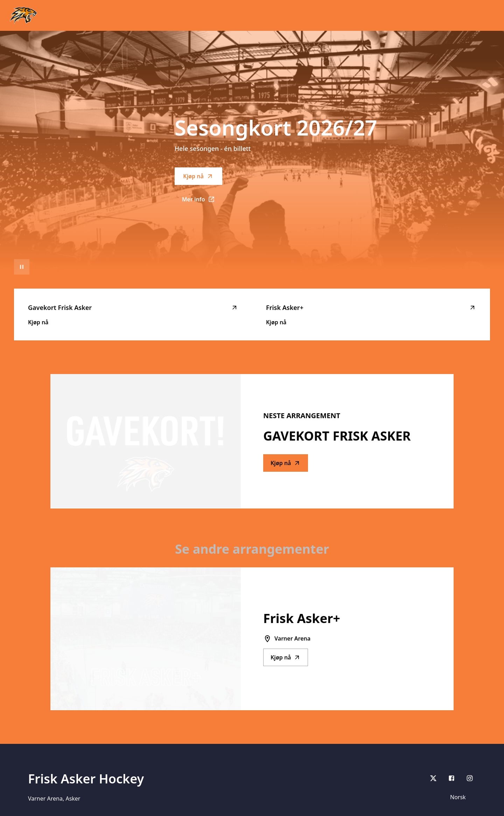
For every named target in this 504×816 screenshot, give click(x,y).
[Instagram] (470, 778)
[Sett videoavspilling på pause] (22, 267)
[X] (433, 778)
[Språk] (461, 797)
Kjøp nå (198, 176)
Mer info (202, 201)
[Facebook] (451, 778)
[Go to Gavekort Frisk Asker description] (146, 441)
